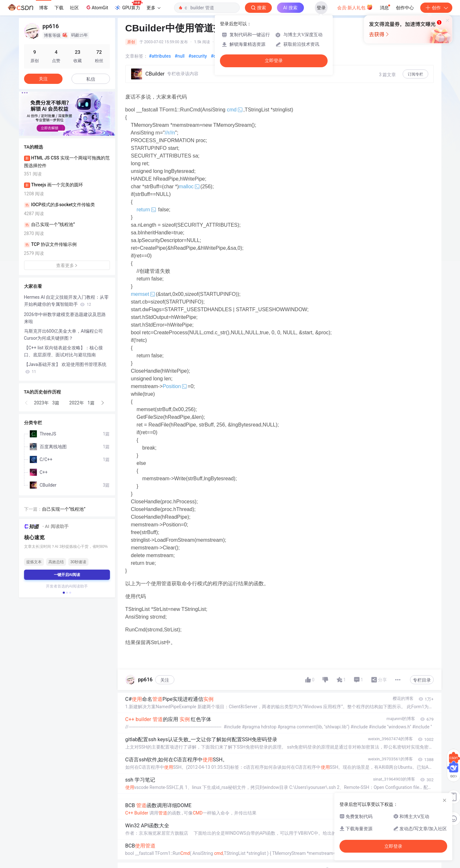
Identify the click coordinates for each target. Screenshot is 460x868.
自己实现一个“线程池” (64, 509)
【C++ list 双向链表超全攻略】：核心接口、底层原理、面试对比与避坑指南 (64, 351)
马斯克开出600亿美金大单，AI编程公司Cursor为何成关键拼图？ (64, 335)
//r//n (170, 133)
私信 (91, 79)
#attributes (160, 56)
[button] (62, 131)
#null (180, 56)
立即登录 (274, 61)
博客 (44, 8)
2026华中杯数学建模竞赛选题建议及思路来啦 (65, 318)
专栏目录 (422, 680)
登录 (321, 8)
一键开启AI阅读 (67, 575)
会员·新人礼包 (355, 7)
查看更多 (67, 265)
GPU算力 (128, 6)
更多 (154, 8)
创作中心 (405, 8)
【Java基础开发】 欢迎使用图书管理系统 (65, 368)
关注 (165, 680)
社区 (74, 8)
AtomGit (97, 7)
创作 (436, 8)
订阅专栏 (415, 74)
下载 (59, 8)
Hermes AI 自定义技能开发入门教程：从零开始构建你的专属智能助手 (67, 301)
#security (198, 56)
